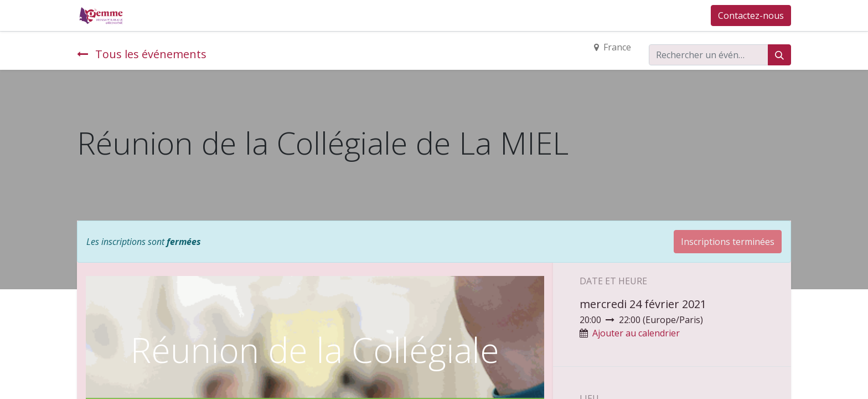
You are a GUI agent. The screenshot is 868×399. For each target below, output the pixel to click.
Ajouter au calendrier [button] (636, 333)
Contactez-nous (751, 16)
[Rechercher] (779, 55)
